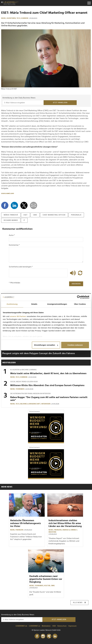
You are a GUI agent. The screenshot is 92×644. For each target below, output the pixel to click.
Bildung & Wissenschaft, (31, 404)
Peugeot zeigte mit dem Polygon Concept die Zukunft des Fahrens (39, 353)
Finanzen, (58, 530)
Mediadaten (46, 626)
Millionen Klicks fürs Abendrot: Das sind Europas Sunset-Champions (47, 385)
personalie (76, 215)
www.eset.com (8, 193)
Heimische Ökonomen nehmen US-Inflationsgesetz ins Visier (26, 523)
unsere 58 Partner (18, 316)
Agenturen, (11, 18)
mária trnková (11, 215)
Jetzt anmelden (60, 103)
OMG (53, 586)
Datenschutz (62, 626)
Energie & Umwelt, (70, 530)
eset (26, 215)
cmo (35, 215)
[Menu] (89, 3)
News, (4, 18)
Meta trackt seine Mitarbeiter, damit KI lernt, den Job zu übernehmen (48, 373)
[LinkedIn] (55, 636)
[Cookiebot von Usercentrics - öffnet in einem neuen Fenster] (79, 297)
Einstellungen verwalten (46, 345)
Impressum (72, 626)
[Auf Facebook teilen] (5, 205)
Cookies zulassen (75, 345)
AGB (54, 626)
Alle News (79, 603)
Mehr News (7, 487)
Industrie (52, 532)
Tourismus (20, 389)
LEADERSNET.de (21, 626)
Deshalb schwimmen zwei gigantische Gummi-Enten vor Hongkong (46, 579)
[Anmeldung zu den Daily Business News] (23, 103)
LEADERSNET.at (34, 626)
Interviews (46, 404)
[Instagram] (43, 636)
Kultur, (48, 586)
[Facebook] (37, 636)
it (24, 220)
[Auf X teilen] (24, 205)
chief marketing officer (54, 215)
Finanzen (19, 530)
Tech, (19, 18)
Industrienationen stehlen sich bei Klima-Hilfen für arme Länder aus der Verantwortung (65, 523)
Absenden (76, 284)
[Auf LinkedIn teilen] (14, 205)
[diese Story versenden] (34, 205)
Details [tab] (34, 304)
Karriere (25, 18)
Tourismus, (39, 586)
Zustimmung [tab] (12, 304)
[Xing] (49, 636)
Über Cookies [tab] (80, 304)
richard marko (11, 220)
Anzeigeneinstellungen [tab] (57, 304)
